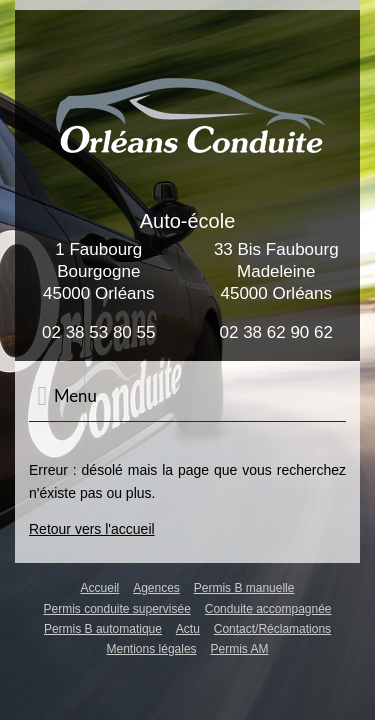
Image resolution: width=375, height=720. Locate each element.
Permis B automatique (103, 629)
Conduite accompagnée (268, 609)
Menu (66, 396)
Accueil (100, 588)
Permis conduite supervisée (116, 609)
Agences (156, 588)
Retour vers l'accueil (92, 529)
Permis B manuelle (244, 588)
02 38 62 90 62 (276, 332)
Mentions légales (152, 649)
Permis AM (239, 649)
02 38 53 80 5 (94, 332)
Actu (188, 629)
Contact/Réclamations (272, 629)
